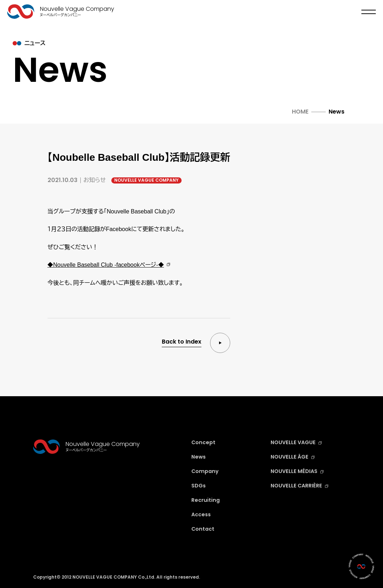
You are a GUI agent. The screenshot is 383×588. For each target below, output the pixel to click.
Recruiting (206, 500)
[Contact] (361, 566)
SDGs (199, 485)
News (199, 457)
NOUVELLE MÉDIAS (299, 471)
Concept (204, 442)
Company (206, 471)
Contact (204, 529)
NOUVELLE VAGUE (298, 442)
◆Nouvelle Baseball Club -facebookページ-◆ (106, 265)
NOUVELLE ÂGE (294, 457)
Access (202, 514)
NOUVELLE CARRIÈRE (302, 485)
